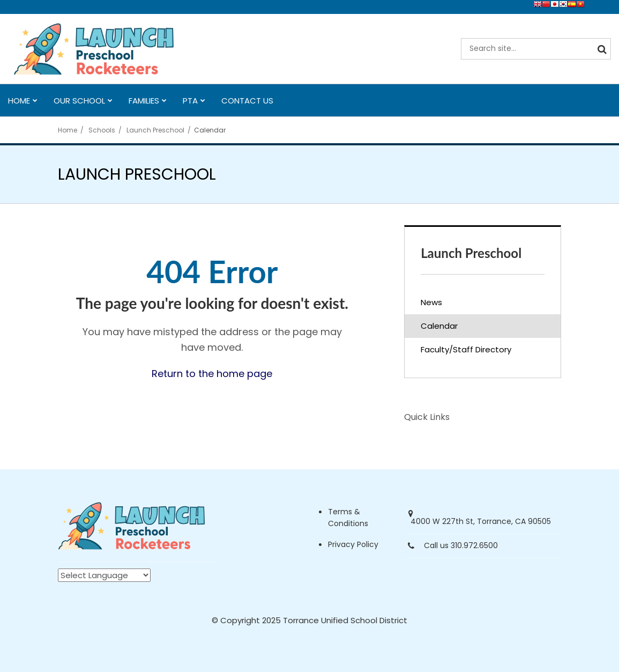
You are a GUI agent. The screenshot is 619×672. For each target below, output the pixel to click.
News (431, 302)
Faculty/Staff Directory (466, 349)
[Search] (600, 49)
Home (68, 130)
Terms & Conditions (348, 518)
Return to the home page (212, 374)
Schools (102, 130)
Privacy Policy (353, 544)
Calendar (439, 326)
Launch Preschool (155, 130)
